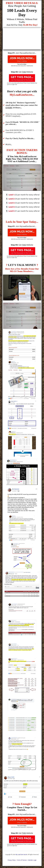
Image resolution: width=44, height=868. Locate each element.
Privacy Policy (12, 860)
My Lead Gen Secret (21, 854)
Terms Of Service (22, 860)
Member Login (32, 860)
